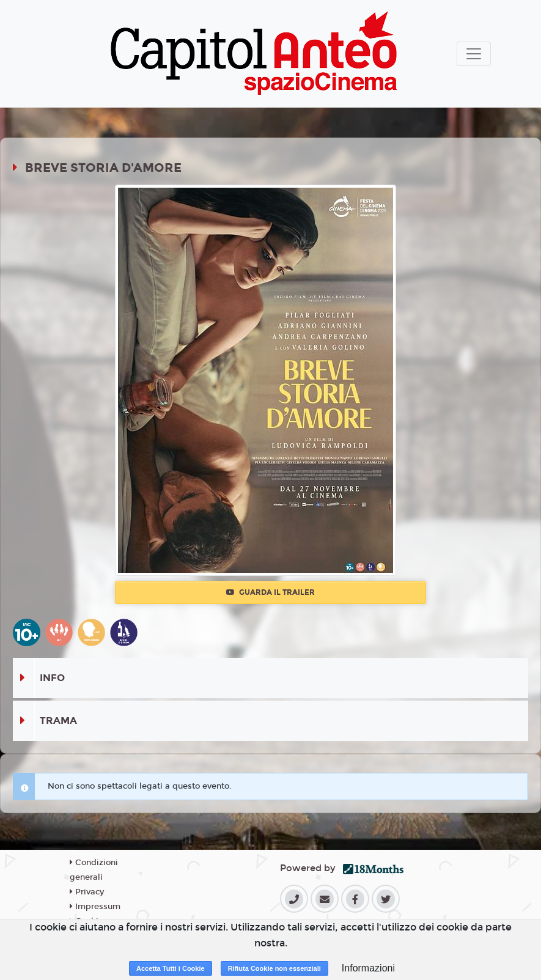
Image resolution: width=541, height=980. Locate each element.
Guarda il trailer (270, 592)
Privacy (87, 892)
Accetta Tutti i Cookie (171, 968)
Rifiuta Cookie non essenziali (274, 968)
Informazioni (368, 968)
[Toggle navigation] (474, 54)
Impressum (95, 907)
